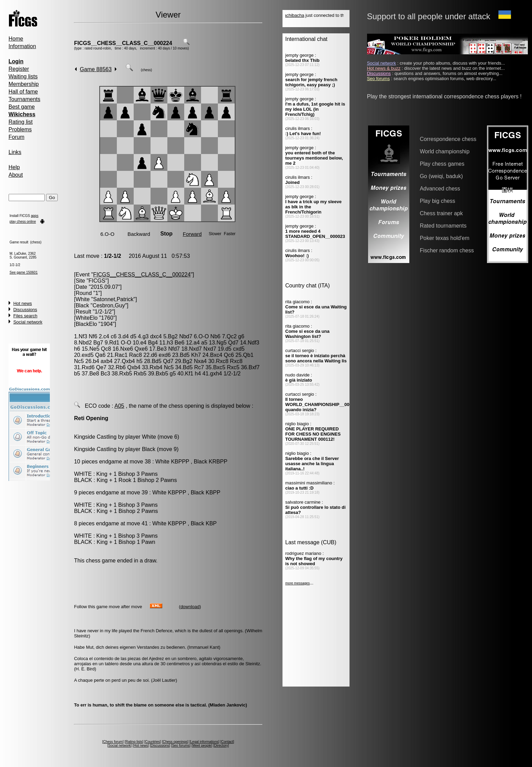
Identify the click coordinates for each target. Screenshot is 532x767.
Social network (28, 322)
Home (16, 39)
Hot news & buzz (384, 68)
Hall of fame (23, 92)
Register (19, 69)
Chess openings (175, 742)
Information (22, 46)
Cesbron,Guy (109, 305)
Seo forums (181, 746)
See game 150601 (24, 272)
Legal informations (204, 742)
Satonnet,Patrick (113, 299)
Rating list (21, 122)
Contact (227, 742)
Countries (153, 742)
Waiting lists (23, 76)
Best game (22, 107)
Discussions (25, 310)
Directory (221, 746)
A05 (119, 406)
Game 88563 (96, 69)
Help (14, 167)
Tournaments (25, 99)
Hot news (23, 303)
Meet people (202, 746)
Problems (20, 129)
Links (15, 152)
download (190, 607)
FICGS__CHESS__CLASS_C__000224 (123, 43)
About (16, 175)
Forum (16, 137)
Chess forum (113, 742)
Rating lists (134, 742)
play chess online (23, 222)
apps (35, 216)
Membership (24, 84)
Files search (25, 316)
